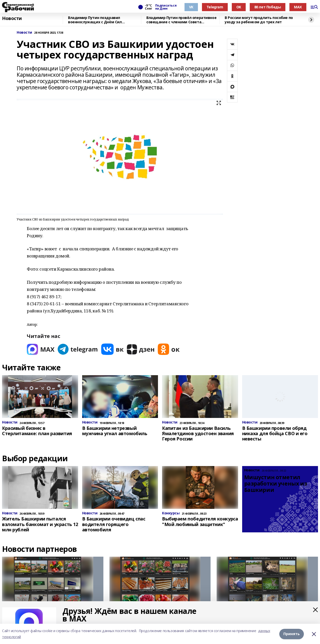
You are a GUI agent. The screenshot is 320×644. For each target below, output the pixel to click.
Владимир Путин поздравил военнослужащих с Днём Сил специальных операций (95, 20)
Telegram (215, 7)
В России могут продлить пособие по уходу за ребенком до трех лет (259, 20)
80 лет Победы (268, 7)
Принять (292, 634)
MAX (298, 7)
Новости (12, 18)
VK (191, 7)
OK (239, 7)
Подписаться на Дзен (166, 7)
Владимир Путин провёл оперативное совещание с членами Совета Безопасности (181, 20)
